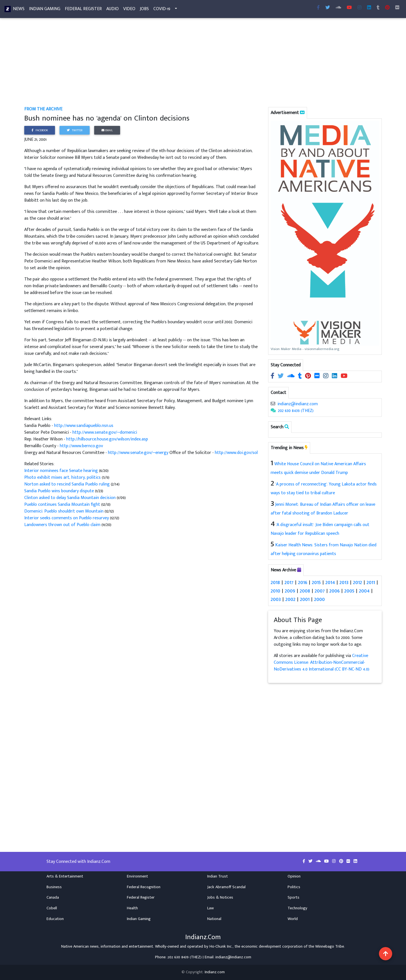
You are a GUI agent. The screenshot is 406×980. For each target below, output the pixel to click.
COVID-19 (162, 10)
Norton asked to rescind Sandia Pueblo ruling (67, 484)
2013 (344, 582)
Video (129, 10)
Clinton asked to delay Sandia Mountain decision (70, 498)
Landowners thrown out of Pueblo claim (63, 525)
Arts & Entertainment (65, 876)
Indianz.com (215, 972)
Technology (297, 908)
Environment (137, 876)
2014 (330, 582)
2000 (319, 599)
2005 (349, 591)
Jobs (144, 10)
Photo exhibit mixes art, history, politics (62, 477)
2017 (289, 582)
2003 (276, 599)
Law (210, 908)
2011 (371, 582)
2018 (275, 582)
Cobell (52, 908)
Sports (294, 897)
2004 (364, 591)
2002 (290, 599)
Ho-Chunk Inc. (221, 946)
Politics (294, 887)
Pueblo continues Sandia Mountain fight (62, 505)
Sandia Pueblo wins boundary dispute (59, 491)
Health (132, 908)
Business (54, 887)
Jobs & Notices (220, 897)
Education (55, 919)
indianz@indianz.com (298, 404)
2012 (358, 582)
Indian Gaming (45, 10)
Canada (53, 897)
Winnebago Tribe (330, 946)
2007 (320, 591)
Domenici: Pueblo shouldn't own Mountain (64, 511)
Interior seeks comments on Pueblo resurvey (67, 518)
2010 (275, 591)
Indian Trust (218, 876)
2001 (305, 599)
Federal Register (83, 10)
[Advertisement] (193, 64)
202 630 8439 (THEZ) (296, 411)
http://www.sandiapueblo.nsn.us (84, 426)
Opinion (294, 876)
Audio (112, 10)
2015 (316, 582)
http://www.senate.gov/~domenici (105, 432)
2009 (290, 591)
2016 (303, 582)
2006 (335, 591)
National (214, 919)
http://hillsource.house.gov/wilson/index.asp (107, 439)
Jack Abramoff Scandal (226, 887)
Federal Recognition (144, 887)
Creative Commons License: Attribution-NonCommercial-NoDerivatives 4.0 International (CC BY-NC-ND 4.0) (322, 662)
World (293, 919)
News (19, 10)
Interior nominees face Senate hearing (62, 471)
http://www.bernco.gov (81, 446)
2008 (305, 591)
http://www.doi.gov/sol (236, 453)
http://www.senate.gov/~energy (138, 453)
